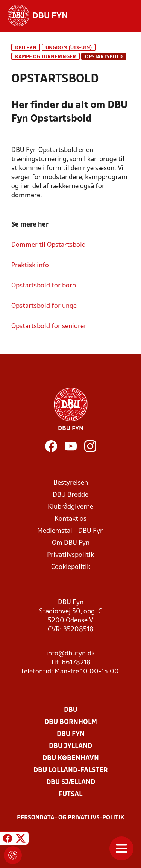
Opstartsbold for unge (44, 306)
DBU (71, 710)
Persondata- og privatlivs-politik (71, 818)
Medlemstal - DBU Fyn (70, 531)
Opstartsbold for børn (44, 286)
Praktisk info (30, 265)
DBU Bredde (70, 495)
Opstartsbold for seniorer (49, 326)
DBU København (71, 758)
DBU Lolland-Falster (71, 770)
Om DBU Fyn (71, 543)
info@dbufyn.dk (70, 654)
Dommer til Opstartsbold (49, 245)
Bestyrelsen (71, 483)
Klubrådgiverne (70, 507)
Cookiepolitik (71, 567)
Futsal (70, 794)
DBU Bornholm (71, 722)
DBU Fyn (26, 48)
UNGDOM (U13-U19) (69, 48)
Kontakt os (70, 519)
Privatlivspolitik (70, 555)
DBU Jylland (70, 746)
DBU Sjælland (71, 782)
